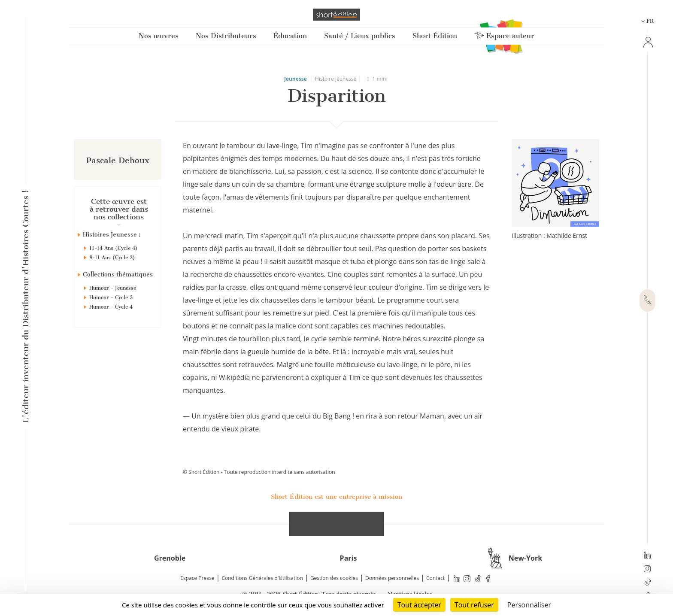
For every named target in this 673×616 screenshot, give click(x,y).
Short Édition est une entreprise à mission (336, 497)
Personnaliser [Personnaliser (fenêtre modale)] (529, 605)
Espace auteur (504, 36)
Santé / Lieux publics (360, 36)
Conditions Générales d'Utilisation (262, 578)
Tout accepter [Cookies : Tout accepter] (419, 605)
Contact (435, 578)
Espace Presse (197, 578)
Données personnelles (392, 578)
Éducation (290, 36)
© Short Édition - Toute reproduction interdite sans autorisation (259, 472)
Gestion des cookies (334, 578)
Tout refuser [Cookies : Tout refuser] (474, 605)
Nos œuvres (159, 36)
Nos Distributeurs (226, 36)
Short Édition (435, 36)
